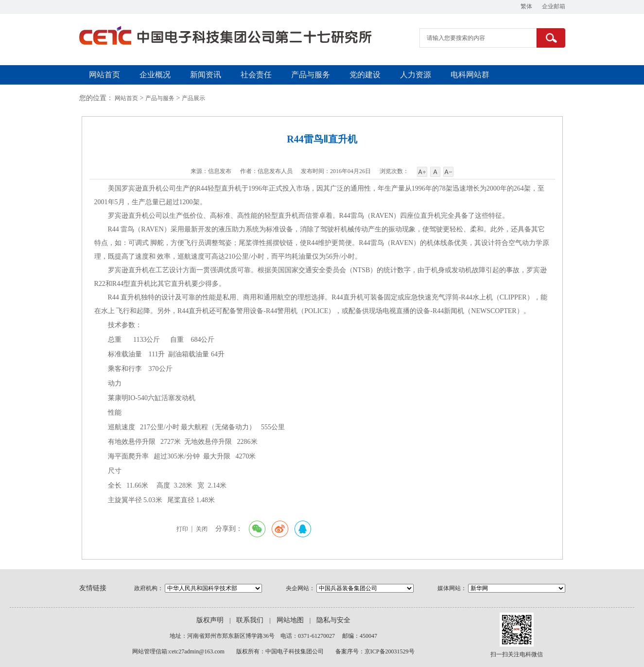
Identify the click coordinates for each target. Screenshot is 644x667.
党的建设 (365, 75)
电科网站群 (470, 75)
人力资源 (416, 75)
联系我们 (250, 620)
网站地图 (290, 620)
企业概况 (155, 75)
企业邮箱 (554, 6)
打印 (182, 529)
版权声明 (210, 620)
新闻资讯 (206, 75)
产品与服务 (311, 75)
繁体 (526, 6)
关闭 (202, 529)
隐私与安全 (333, 620)
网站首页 (104, 75)
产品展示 (193, 98)
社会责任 (256, 75)
